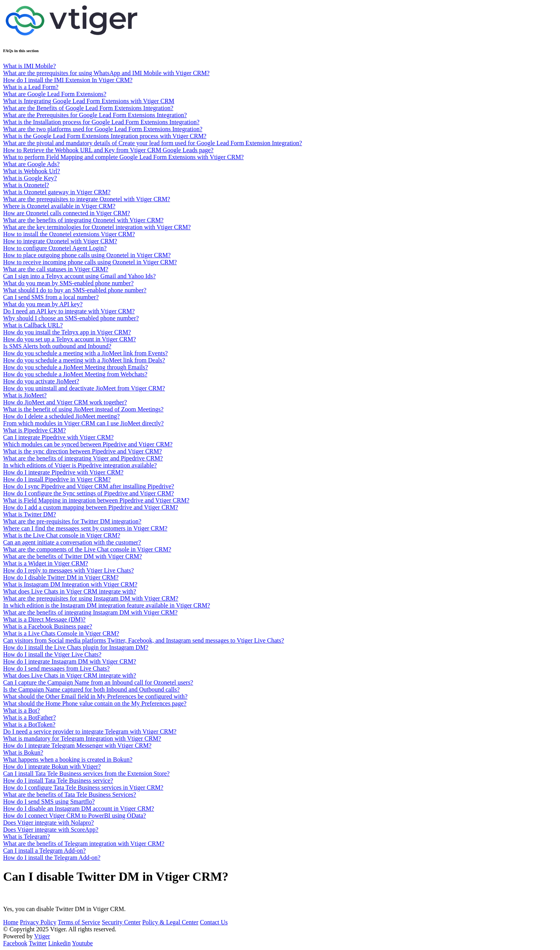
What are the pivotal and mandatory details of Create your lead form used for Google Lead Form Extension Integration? (153, 143)
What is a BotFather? (30, 717)
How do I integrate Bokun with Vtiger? (52, 766)
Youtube (82, 943)
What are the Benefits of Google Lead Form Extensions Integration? (88, 108)
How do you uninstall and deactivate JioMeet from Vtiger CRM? (84, 388)
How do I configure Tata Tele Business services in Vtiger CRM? (83, 788)
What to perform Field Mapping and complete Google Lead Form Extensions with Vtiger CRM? (123, 157)
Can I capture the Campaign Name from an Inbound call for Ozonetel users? (98, 682)
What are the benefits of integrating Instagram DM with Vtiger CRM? (90, 612)
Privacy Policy (38, 922)
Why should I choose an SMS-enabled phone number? (71, 318)
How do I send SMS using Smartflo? (49, 802)
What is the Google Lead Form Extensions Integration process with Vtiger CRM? (105, 136)
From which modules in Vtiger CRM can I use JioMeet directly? (83, 423)
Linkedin (59, 943)
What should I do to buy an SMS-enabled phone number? (75, 290)
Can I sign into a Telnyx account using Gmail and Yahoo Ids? (79, 276)
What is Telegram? (26, 837)
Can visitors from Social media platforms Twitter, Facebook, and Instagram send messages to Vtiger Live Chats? (143, 640)
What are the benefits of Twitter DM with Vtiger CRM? (73, 556)
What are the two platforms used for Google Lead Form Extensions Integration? (103, 129)
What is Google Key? (30, 178)
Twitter (38, 943)
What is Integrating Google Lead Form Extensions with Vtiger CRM (89, 101)
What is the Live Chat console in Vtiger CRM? (62, 535)
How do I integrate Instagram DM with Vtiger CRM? (70, 661)
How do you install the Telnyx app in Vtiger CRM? (67, 332)
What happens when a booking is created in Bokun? (68, 759)
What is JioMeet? (25, 395)
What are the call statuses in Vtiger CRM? (56, 269)
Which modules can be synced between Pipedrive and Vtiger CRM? (88, 444)
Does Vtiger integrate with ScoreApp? (51, 830)
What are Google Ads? (31, 164)
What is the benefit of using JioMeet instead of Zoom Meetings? (83, 409)
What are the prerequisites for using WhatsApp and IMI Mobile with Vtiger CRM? (106, 73)
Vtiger (42, 936)
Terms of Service (79, 922)
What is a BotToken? (29, 724)
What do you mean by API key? (43, 304)
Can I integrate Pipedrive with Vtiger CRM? (58, 437)
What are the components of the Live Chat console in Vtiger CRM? (87, 549)
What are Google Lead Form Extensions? (55, 94)
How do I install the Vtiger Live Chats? (52, 654)
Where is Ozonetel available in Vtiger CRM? (59, 206)
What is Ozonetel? (26, 185)
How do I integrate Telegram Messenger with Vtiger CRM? (77, 745)
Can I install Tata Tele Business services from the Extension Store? (86, 774)
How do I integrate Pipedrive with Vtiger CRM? (63, 472)
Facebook (15, 943)
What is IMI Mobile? (30, 66)
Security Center (121, 922)
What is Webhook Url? (31, 171)
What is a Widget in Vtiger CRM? (45, 563)
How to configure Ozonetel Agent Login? (55, 248)
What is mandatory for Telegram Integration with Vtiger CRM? (82, 738)
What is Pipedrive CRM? (34, 430)
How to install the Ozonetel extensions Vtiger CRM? (69, 234)
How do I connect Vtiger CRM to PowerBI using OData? (74, 816)
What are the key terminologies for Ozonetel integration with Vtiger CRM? (97, 227)
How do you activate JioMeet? (41, 381)
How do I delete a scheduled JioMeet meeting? (61, 416)
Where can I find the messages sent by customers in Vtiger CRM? (85, 528)
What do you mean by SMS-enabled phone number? (68, 283)
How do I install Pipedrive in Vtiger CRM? (57, 479)
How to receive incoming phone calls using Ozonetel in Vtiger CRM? (90, 262)
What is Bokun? (23, 752)
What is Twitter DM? (30, 514)
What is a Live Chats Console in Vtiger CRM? (61, 633)
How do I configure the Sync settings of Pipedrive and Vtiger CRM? (88, 493)
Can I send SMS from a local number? (51, 297)
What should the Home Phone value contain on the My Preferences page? (95, 703)
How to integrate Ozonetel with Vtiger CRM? (60, 241)
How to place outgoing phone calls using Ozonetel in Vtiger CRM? (87, 255)
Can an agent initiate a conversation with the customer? (72, 542)
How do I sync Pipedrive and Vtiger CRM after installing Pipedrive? (89, 486)
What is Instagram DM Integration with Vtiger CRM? (70, 584)
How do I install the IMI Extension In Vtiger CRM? (68, 80)
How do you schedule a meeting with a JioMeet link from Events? (85, 353)
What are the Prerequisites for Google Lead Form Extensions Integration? (95, 115)
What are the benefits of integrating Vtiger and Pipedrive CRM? (83, 458)
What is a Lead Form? (31, 87)
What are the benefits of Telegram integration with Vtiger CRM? (84, 844)
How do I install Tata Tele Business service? (58, 781)
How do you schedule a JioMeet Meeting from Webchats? (75, 374)
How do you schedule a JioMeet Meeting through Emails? (75, 367)
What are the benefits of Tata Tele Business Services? (70, 795)
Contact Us (214, 922)
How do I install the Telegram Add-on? (52, 858)
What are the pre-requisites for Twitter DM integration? (72, 521)
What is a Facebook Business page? (48, 626)
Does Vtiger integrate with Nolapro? (48, 823)
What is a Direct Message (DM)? (44, 619)
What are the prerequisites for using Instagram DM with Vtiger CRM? (91, 598)
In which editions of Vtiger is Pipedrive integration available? (80, 465)
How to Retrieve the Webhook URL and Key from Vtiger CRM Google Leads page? (108, 150)
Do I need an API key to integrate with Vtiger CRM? (69, 311)
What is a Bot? (22, 710)
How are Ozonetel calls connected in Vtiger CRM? (66, 213)
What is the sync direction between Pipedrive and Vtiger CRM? (82, 451)
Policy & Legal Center (170, 922)
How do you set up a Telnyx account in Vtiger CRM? (69, 339)
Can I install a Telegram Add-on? (44, 851)
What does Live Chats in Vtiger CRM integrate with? (70, 591)
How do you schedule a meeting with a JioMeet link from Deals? (84, 360)
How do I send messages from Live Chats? (56, 668)
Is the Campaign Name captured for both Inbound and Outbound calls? (91, 689)
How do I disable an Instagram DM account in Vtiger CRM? (79, 809)
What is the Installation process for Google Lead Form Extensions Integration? (101, 122)
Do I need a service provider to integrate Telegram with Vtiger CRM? (90, 731)
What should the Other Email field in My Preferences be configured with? (95, 696)
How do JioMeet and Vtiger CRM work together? (65, 402)
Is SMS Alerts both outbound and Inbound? (57, 346)
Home (11, 922)
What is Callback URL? (33, 325)
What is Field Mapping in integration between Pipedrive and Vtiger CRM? (96, 500)
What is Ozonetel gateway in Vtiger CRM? (57, 192)
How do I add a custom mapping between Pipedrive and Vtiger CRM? (91, 507)
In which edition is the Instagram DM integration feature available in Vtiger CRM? (107, 605)
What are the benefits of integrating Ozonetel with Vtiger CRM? (83, 220)
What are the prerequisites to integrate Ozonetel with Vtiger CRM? (87, 199)
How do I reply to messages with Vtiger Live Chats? (68, 570)
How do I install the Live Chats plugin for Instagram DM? (76, 647)
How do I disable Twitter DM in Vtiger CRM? (61, 577)
